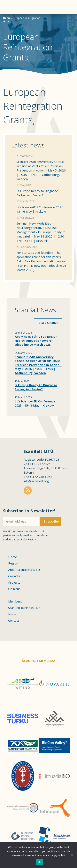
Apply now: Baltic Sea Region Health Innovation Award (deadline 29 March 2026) (36, 341)
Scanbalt (64, 20)
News (12, 614)
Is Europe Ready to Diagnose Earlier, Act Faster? (37, 193)
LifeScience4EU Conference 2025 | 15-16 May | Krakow (41, 209)
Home (7, 18)
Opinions (14, 589)
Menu (10, 7)
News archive (48, 323)
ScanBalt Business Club (24, 608)
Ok (40, 862)
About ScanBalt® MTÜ (24, 570)
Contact (14, 620)
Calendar (14, 576)
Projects (14, 582)
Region (13, 563)
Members (15, 601)
